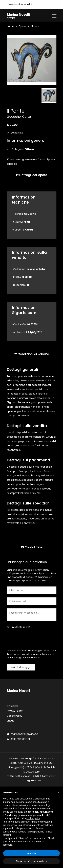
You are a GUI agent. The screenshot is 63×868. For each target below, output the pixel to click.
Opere (22, 26)
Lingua (10, 721)
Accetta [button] (32, 853)
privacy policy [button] (10, 805)
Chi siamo (13, 706)
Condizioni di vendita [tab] (32, 354)
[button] (59, 792)
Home (10, 26)
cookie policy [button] (33, 818)
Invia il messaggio (21, 667)
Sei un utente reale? (19, 627)
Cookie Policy (14, 716)
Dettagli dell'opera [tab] (32, 175)
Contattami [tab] (32, 547)
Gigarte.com (33, 781)
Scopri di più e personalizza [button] (31, 861)
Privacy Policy (15, 711)
